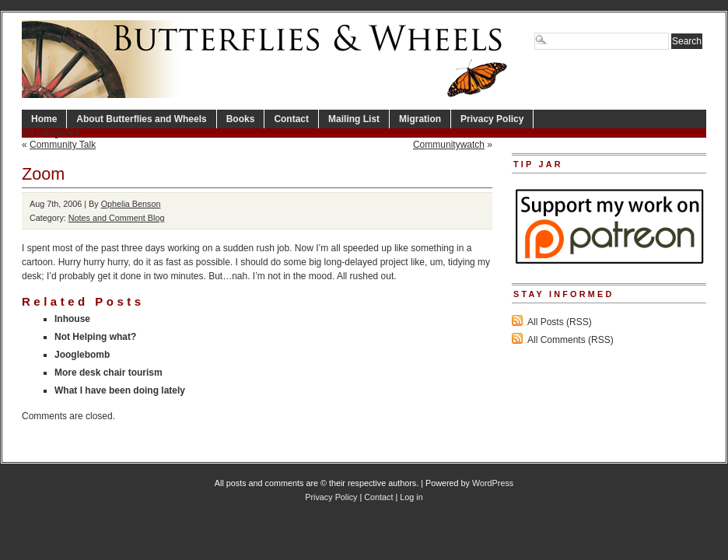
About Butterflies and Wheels (141, 119)
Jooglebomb (82, 355)
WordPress (493, 483)
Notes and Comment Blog (117, 218)
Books (241, 119)
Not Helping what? (95, 337)
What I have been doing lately (120, 390)
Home (44, 119)
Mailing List (354, 119)
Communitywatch (449, 145)
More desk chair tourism (108, 373)
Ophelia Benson (131, 204)
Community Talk (63, 145)
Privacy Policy (492, 119)
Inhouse (72, 319)
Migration (420, 119)
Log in (411, 497)
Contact (291, 119)
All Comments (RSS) (570, 340)
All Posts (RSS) (560, 322)
